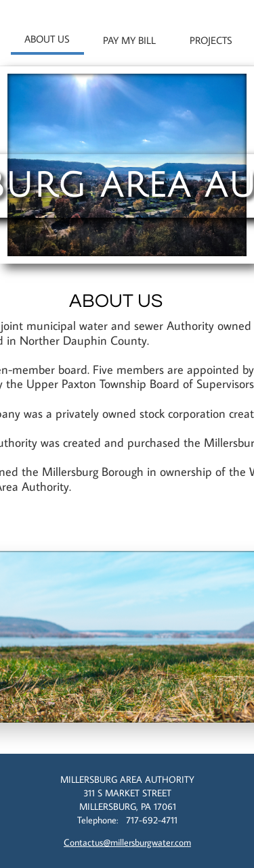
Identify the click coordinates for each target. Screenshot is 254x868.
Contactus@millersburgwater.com (127, 842)
